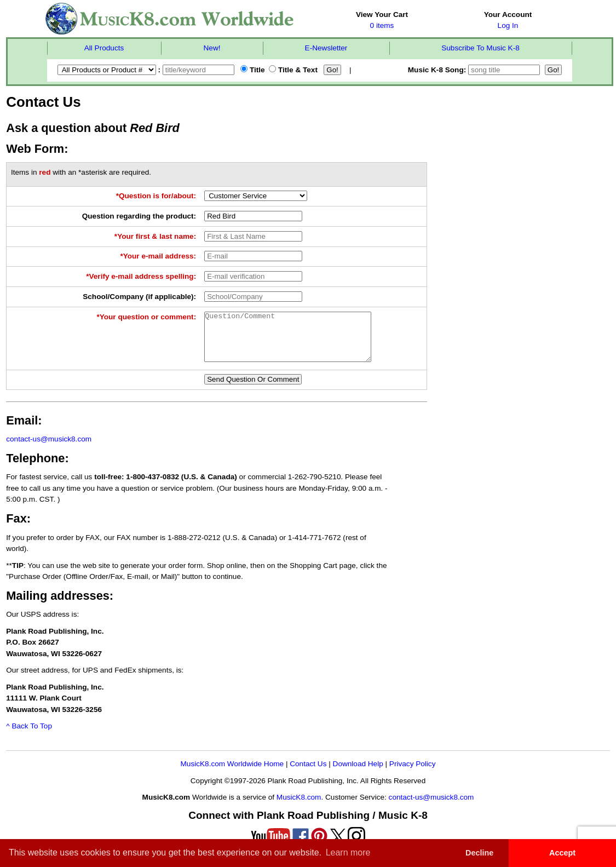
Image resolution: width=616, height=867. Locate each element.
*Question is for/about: (156, 196)
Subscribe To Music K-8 (480, 48)
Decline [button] (479, 853)
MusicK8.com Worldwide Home (232, 774)
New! (212, 48)
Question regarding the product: (139, 216)
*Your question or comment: (146, 317)
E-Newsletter (326, 48)
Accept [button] (562, 853)
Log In (508, 25)
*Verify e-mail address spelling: (141, 276)
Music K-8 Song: (475, 70)
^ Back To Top (29, 736)
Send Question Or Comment (253, 389)
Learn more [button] (348, 852)
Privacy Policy (413, 774)
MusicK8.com (299, 807)
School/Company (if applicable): (139, 297)
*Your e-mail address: (158, 256)
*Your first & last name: (155, 236)
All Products (104, 48)
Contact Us (308, 774)
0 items (382, 25)
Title (252, 70)
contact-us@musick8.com (49, 449)
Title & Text (293, 70)
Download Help (358, 774)
